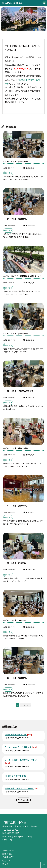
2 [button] (21, 705)
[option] (24, 19)
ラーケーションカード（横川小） (18, 747)
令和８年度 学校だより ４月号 (19, 788)
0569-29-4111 (13, 830)
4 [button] (27, 705)
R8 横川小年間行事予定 (15, 776)
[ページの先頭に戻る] (44, 865)
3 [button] (24, 705)
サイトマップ (9, 840)
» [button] (30, 705)
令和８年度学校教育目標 (16, 734)
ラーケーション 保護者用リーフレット (22, 760)
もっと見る (25, 800)
